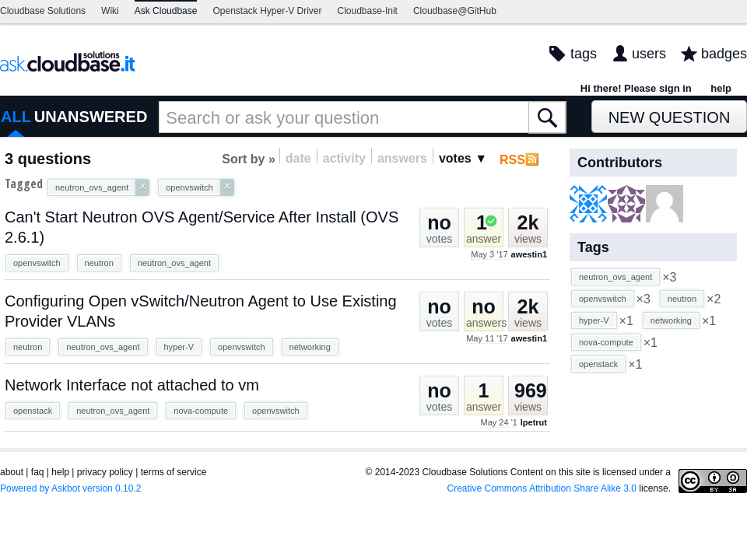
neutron (99, 263)
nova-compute (201, 411)
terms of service (174, 472)
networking (310, 347)
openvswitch (37, 263)
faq (38, 472)
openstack (33, 411)
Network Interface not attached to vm (132, 385)
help (721, 88)
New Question (670, 117)
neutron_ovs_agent (174, 263)
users (649, 54)
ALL (16, 117)
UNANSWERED (91, 117)
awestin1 (529, 254)
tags (584, 54)
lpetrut (534, 422)
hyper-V (179, 347)
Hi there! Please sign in (636, 88)
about (12, 472)
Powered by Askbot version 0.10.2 (70, 488)
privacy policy (105, 472)
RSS (512, 160)
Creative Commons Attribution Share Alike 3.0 (542, 488)
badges (724, 54)
